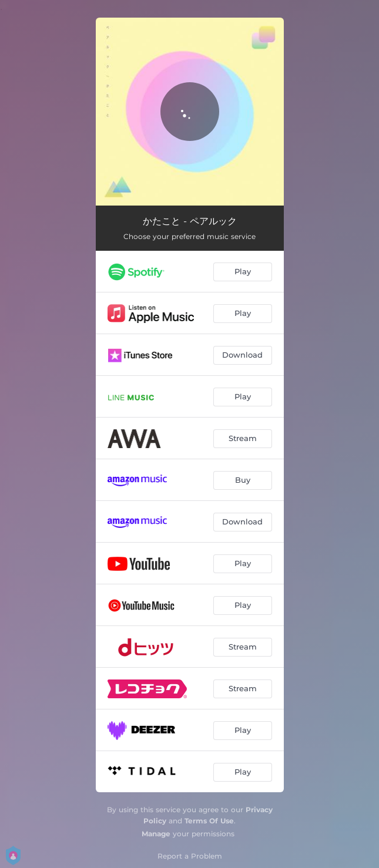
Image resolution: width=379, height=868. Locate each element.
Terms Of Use (209, 821)
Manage (156, 834)
